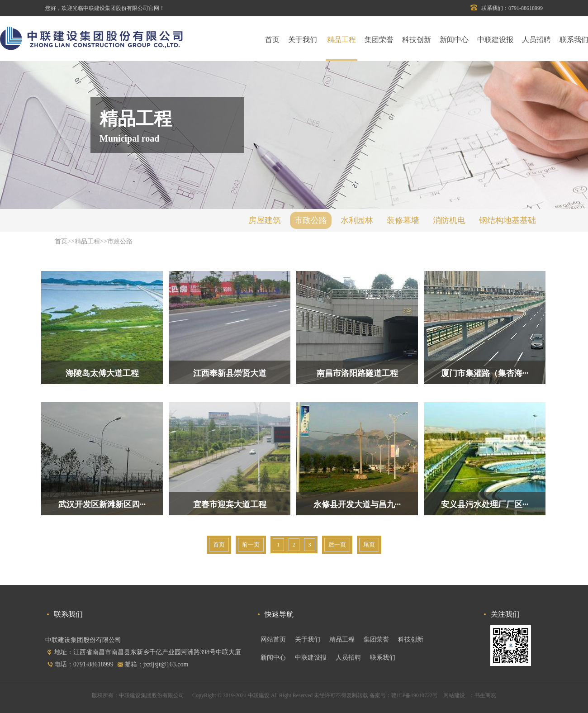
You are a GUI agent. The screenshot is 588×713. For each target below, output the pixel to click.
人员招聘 (536, 40)
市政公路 (311, 220)
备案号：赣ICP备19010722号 (404, 695)
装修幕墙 (403, 220)
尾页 (369, 544)
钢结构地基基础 (507, 220)
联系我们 (383, 658)
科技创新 (417, 40)
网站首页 (273, 639)
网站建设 (453, 695)
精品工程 (341, 40)
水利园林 (357, 220)
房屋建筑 (265, 220)
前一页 (251, 544)
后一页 (337, 544)
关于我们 (303, 40)
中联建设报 (495, 40)
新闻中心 (454, 40)
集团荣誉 (379, 40)
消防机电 (449, 220)
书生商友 (485, 695)
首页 (272, 40)
